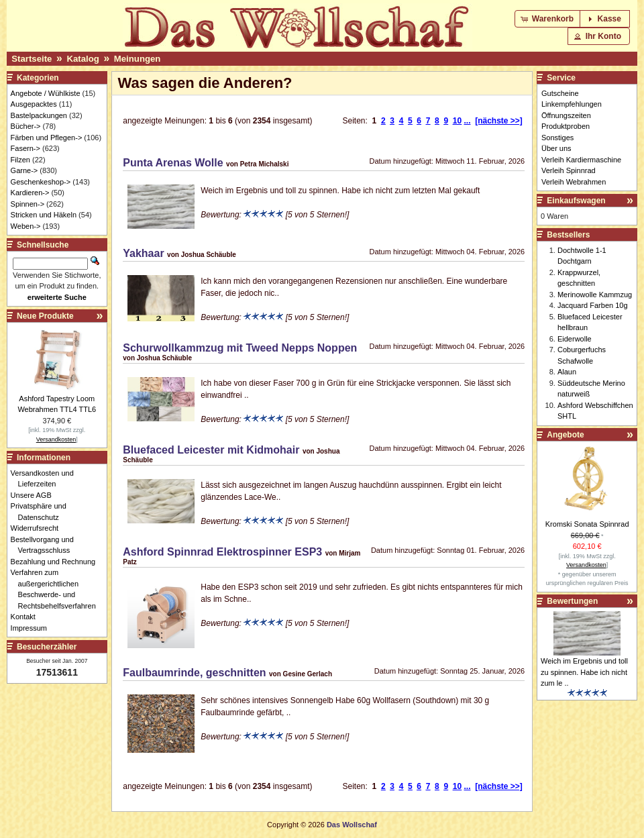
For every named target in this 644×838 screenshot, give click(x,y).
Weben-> (26, 226)
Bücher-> (26, 126)
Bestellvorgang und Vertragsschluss (46, 545)
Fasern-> (25, 148)
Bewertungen (572, 601)
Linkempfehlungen (572, 104)
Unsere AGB (35, 495)
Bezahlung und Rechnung (57, 562)
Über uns (556, 148)
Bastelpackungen (39, 115)
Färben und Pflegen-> (47, 138)
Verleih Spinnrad (569, 170)
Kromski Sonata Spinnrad (587, 524)
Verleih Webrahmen (574, 182)
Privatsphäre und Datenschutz (42, 512)
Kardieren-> (30, 193)
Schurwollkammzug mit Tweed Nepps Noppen (240, 348)
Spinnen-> (28, 204)
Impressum (33, 628)
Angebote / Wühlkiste (46, 93)
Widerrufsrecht (39, 528)
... (467, 121)
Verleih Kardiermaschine (581, 160)
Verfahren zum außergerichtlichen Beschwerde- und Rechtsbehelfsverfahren (57, 589)
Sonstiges (557, 138)
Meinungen (138, 59)
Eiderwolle (575, 339)
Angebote (565, 435)
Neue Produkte (45, 316)
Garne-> (24, 170)
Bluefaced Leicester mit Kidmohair (211, 450)
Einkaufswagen (576, 201)
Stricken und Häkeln (44, 215)
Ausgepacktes (34, 104)
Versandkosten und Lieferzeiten (46, 479)
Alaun (567, 372)
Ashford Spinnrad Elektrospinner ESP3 (222, 552)
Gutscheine (560, 93)
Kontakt (27, 617)
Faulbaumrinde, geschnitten (194, 673)
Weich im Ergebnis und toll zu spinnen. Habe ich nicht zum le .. (584, 672)
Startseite (32, 59)
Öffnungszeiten (566, 115)
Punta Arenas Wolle (173, 163)
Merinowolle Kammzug (595, 295)
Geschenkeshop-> (41, 182)
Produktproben (566, 126)
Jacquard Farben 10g (593, 305)
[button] (548, 19)
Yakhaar (143, 253)
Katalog (83, 59)
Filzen (20, 160)
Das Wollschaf (352, 825)
